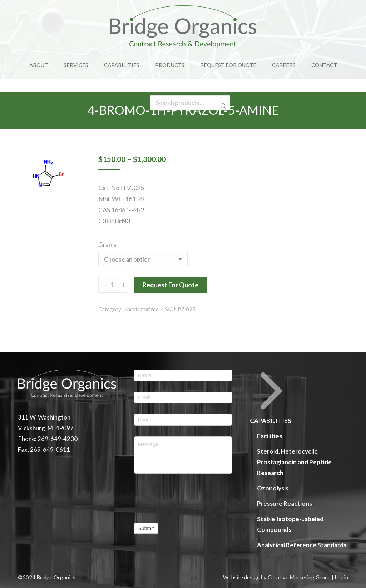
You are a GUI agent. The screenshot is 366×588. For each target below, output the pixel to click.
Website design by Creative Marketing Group (277, 577)
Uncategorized (141, 309)
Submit (146, 528)
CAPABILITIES (271, 397)
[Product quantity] (113, 285)
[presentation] (183, 498)
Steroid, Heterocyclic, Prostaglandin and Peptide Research (294, 462)
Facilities (269, 436)
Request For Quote (170, 285)
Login (341, 577)
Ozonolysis (273, 488)
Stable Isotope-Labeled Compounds (290, 524)
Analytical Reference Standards (302, 545)
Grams (107, 245)
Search (223, 119)
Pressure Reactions (285, 503)
